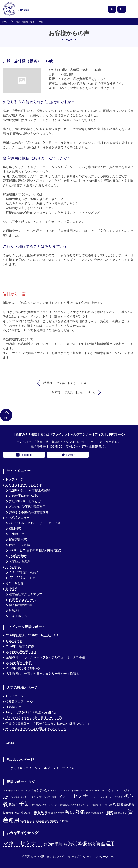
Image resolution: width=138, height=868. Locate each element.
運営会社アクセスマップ (26, 594)
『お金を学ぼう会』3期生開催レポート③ (34, 718)
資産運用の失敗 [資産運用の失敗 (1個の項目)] (27, 821)
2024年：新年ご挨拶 (20, 646)
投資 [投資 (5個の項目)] (117, 804)
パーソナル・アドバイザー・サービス (35, 523)
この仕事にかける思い (24, 496)
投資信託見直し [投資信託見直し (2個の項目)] (24, 813)
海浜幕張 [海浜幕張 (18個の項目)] (75, 812)
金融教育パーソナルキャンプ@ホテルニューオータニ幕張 (46, 657)
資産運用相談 (18, 540)
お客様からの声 (20, 561)
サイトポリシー (20, 616)
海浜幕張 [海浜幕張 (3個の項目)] (77, 844)
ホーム (5, 22)
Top (6, 415)
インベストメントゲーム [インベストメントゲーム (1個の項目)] (68, 791)
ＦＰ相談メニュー (17, 518)
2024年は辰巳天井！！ (22, 652)
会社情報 (11, 589)
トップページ (14, 479)
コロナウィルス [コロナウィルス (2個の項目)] (110, 790)
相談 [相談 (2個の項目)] (91, 844)
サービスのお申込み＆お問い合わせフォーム (36, 729)
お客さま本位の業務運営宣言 (29, 512)
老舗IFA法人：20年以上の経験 (30, 490)
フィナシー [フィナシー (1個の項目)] (26, 797)
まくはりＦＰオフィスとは (24, 485)
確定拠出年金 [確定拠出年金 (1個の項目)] (120, 813)
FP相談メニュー (20, 534)
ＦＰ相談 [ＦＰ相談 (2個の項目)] (64, 821)
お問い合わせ (14, 583)
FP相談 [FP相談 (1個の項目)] (10, 791)
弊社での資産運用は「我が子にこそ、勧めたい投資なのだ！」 (48, 723)
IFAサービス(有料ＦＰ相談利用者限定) (35, 550)
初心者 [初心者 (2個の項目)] (48, 844)
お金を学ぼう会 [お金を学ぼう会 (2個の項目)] (38, 790)
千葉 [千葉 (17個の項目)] (24, 804)
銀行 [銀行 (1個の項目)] (47, 821)
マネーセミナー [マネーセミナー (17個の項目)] (75, 796)
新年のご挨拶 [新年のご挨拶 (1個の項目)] (58, 813)
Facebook (24, 455)
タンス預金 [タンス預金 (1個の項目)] (14, 797)
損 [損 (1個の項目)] (49, 813)
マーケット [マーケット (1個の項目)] (99, 797)
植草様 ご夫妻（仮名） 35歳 (65, 383)
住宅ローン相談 (20, 545)
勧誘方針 (15, 611)
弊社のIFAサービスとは (25, 501)
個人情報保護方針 (21, 605)
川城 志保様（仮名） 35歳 (29, 22)
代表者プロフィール (23, 600)
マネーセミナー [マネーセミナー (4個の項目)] (23, 843)
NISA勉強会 (14, 641)
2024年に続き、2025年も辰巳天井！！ (33, 635)
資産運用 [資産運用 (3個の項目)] (105, 844)
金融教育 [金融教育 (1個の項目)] (40, 821)
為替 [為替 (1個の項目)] (88, 813)
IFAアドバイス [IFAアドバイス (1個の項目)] (21, 791)
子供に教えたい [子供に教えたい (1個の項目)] (97, 805)
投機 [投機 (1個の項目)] (110, 805)
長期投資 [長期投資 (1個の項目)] (54, 821)
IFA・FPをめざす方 (22, 578)
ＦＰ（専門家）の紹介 (24, 572)
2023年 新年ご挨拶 (19, 663)
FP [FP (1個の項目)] (4, 791)
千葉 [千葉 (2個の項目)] (58, 844)
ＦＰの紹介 (13, 567)
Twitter (68, 455)
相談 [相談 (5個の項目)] (110, 812)
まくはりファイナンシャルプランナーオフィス (42, 768)
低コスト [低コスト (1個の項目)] (109, 797)
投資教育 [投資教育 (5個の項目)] (41, 812)
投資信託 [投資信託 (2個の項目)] (8, 813)
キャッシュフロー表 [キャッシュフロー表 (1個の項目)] (90, 791)
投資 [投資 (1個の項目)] (65, 844)
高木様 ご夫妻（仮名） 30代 (73, 392)
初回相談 (15, 528)
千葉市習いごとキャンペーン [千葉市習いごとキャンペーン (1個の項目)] (43, 805)
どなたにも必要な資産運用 (27, 507)
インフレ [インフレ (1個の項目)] (52, 791)
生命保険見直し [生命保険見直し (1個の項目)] (98, 813)
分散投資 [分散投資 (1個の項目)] (118, 797)
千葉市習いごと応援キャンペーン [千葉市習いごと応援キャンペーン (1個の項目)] (73, 805)
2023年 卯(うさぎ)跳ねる (23, 668)
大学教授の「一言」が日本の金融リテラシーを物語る (43, 674)
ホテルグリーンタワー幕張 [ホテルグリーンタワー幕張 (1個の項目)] (44, 797)
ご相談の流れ (18, 556)
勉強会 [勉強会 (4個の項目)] (13, 804)
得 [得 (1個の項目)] (106, 805)
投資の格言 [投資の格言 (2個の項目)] (128, 805)
